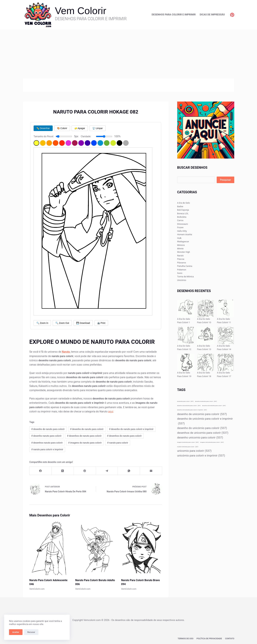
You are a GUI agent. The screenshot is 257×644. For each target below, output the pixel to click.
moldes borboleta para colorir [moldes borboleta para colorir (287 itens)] (188, 447)
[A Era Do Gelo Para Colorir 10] (206, 308)
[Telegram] (107, 471)
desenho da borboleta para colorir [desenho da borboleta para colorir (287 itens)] (189, 406)
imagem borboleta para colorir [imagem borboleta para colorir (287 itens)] (188, 442)
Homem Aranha (185, 234)
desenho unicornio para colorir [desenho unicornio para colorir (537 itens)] (200, 438)
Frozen (180, 227)
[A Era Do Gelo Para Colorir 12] (186, 336)
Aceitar (16, 632)
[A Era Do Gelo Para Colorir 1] (186, 308)
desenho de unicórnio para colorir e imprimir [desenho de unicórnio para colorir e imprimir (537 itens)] (205, 421)
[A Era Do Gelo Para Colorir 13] (206, 336)
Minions (181, 245)
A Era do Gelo (184, 203)
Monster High (184, 252)
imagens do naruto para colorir (85, 443)
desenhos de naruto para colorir (84, 436)
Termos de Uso (187, 638)
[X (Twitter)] (63, 471)
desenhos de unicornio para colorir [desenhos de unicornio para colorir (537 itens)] (203, 433)
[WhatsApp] (129, 471)
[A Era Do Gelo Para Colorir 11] (226, 308)
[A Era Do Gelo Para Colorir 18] (206, 362)
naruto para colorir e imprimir (47, 449)
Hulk (179, 238)
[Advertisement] (128, 54)
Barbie (180, 206)
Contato (230, 638)
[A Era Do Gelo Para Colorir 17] (226, 362)
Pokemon (182, 270)
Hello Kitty (182, 231)
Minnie (180, 249)
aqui (111, 412)
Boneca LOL (183, 213)
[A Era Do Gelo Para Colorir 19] (186, 362)
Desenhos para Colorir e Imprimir (174, 15)
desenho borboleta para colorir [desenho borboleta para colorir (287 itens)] (206, 401)
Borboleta (182, 217)
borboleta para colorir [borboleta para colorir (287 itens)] (185, 401)
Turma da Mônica (185, 277)
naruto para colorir (118, 443)
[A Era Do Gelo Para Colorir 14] (226, 336)
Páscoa (181, 259)
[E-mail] (151, 471)
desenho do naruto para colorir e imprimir (131, 429)
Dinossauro (183, 224)
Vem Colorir (81, 11)
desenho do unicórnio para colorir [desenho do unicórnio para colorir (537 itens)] (202, 428)
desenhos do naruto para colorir (124, 436)
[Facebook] (41, 471)
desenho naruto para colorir (46, 436)
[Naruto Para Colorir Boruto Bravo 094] (142, 548)
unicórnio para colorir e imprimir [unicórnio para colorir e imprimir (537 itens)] (201, 456)
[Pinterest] (232, 15)
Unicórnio (182, 280)
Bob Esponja (183, 210)
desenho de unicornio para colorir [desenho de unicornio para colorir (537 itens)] (202, 414)
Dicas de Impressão (212, 15)
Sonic (180, 273)
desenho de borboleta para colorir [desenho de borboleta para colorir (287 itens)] (214, 406)
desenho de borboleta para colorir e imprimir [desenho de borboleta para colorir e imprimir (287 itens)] (192, 410)
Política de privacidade (210, 638)
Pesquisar (225, 180)
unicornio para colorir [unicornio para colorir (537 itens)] (194, 451)
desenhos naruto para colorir (47, 443)
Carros (180, 220)
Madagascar (183, 241)
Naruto (180, 256)
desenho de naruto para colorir (48, 429)
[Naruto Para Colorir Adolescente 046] (50, 548)
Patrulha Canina (185, 266)
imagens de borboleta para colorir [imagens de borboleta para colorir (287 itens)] (212, 442)
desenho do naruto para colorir (87, 429)
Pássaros (182, 263)
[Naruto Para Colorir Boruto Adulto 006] (96, 548)
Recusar (31, 632)
